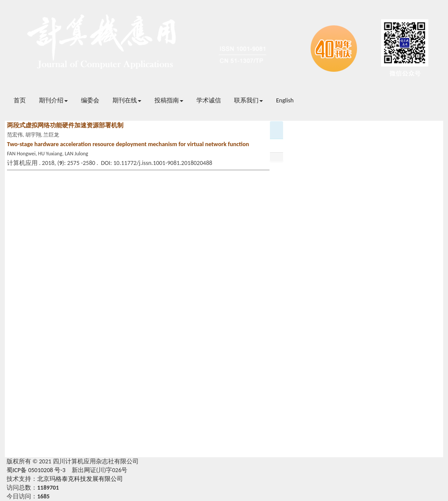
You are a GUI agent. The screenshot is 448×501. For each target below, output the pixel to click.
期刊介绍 (53, 100)
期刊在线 (127, 100)
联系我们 (248, 100)
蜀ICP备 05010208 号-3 (36, 470)
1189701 (48, 488)
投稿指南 (169, 100)
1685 (43, 496)
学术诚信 (209, 100)
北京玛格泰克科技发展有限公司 (80, 479)
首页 (20, 100)
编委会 (90, 100)
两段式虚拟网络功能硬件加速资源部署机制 (65, 125)
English (285, 100)
